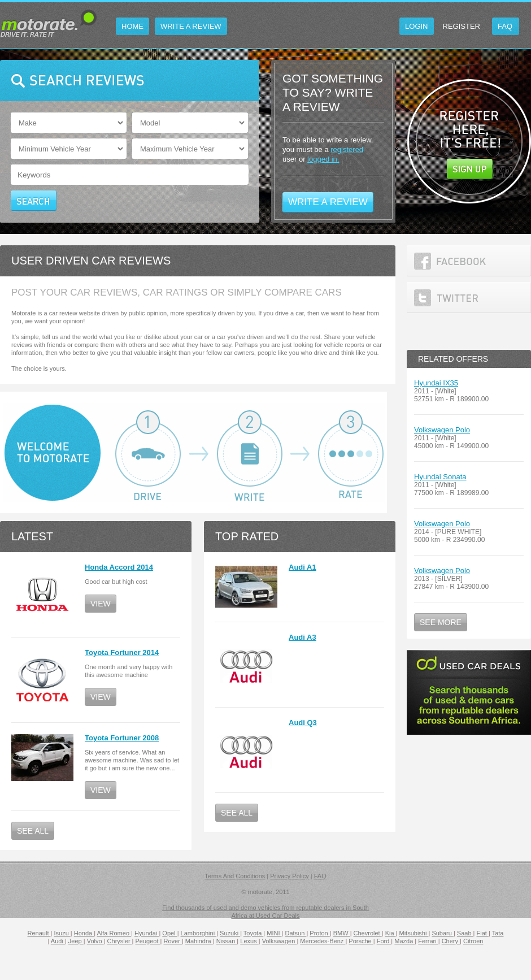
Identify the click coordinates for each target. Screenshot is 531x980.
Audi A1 (303, 567)
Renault (39, 933)
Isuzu (62, 933)
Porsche (361, 941)
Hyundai (147, 933)
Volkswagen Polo (442, 430)
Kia (391, 933)
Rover (173, 941)
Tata (498, 933)
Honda (84, 933)
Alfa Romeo (114, 933)
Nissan (227, 941)
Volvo (95, 941)
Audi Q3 (303, 723)
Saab (465, 933)
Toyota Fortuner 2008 (122, 738)
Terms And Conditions (235, 876)
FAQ (320, 876)
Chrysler (120, 941)
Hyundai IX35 (436, 383)
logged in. (323, 159)
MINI (274, 933)
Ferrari (428, 941)
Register (462, 26)
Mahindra (199, 941)
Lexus (249, 941)
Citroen (473, 941)
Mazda (404, 941)
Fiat (483, 933)
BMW (342, 933)
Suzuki (230, 933)
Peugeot (148, 941)
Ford (384, 941)
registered (347, 149)
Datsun (295, 933)
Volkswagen (280, 941)
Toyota (253, 933)
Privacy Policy (289, 876)
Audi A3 (303, 637)
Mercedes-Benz (323, 941)
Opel (169, 933)
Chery (451, 941)
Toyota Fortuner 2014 (122, 652)
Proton (319, 933)
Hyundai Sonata (440, 477)
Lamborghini (199, 933)
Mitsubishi (414, 933)
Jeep (76, 941)
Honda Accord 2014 (119, 567)
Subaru (443, 933)
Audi (58, 941)
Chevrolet (368, 933)
